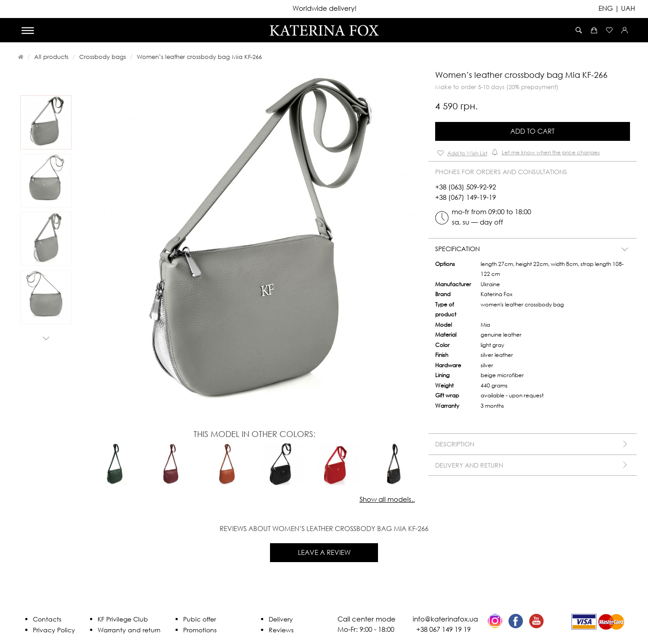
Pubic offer (200, 619)
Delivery (281, 619)
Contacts (47, 619)
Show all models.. (387, 499)
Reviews (281, 630)
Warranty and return (129, 630)
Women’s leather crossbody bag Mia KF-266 (199, 57)
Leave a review (324, 552)
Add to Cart (532, 131)
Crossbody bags (103, 57)
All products (51, 57)
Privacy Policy (54, 630)
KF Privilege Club (123, 619)
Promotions (200, 630)
